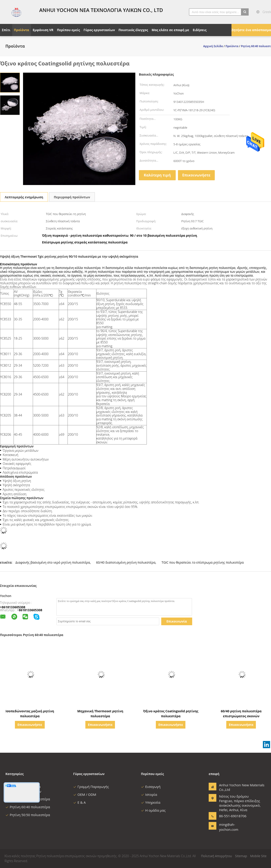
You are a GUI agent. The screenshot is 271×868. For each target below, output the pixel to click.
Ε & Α (79, 802)
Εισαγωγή (151, 787)
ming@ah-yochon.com (229, 827)
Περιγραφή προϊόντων (72, 197)
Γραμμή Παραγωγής (91, 787)
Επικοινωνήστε (196, 175)
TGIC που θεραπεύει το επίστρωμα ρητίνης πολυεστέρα (203, 562)
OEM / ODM (85, 794)
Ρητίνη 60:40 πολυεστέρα (28, 807)
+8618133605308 (13, 607)
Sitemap (241, 856)
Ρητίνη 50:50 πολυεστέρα (28, 815)
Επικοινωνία (177, 621)
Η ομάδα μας (153, 810)
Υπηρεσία (151, 802)
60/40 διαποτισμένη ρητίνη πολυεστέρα (126, 562)
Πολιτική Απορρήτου (216, 856)
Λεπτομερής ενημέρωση (24, 197)
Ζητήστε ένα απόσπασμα (251, 30)
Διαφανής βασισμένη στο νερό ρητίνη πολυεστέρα (53, 562)
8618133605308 (30, 610)
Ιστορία (149, 794)
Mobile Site (258, 856)
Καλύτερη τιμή (157, 175)
